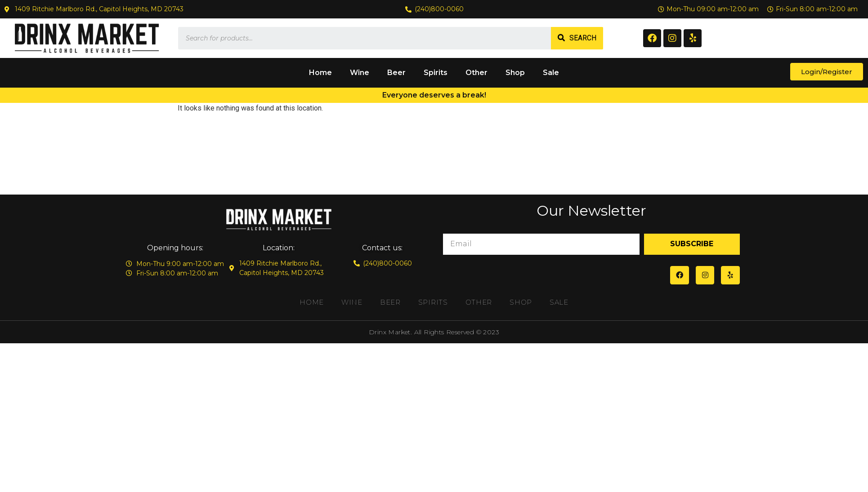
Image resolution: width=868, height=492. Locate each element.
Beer (396, 73)
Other (477, 73)
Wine (360, 73)
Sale (551, 73)
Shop (515, 73)
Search (583, 38)
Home (320, 73)
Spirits (436, 73)
